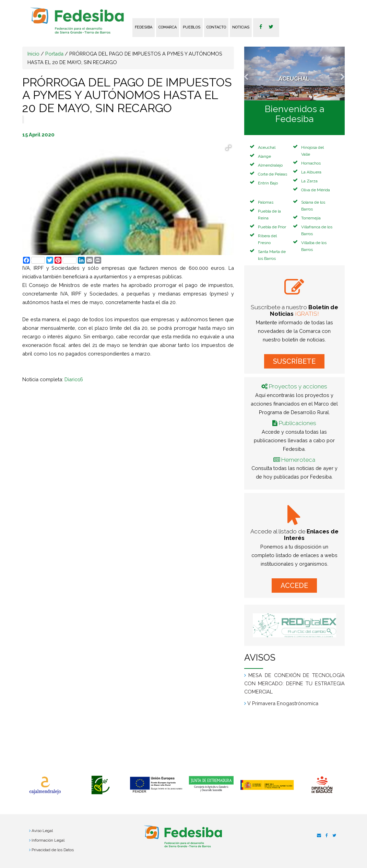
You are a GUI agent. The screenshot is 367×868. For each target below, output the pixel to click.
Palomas (266, 202)
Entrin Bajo (268, 183)
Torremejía (311, 218)
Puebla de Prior (272, 227)
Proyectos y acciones (298, 386)
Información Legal (48, 840)
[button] (252, 74)
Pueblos (192, 27)
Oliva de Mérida (316, 190)
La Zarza (309, 181)
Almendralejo (270, 165)
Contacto (216, 27)
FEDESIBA (144, 27)
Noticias (241, 27)
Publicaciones (298, 423)
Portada (54, 54)
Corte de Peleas (273, 174)
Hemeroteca (298, 460)
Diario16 (74, 379)
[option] (45, 786)
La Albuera (311, 172)
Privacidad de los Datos (53, 850)
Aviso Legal (42, 831)
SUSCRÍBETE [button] (294, 361)
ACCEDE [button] (294, 586)
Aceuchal (267, 147)
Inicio (33, 54)
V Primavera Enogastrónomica (283, 703)
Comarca (168, 27)
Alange (264, 156)
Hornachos (311, 163)
